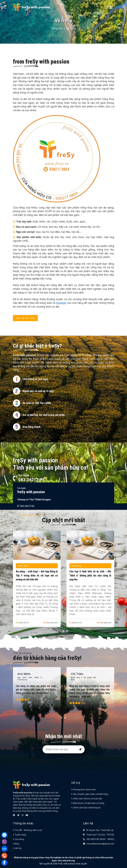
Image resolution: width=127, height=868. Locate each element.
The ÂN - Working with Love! (27, 830)
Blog (16, 844)
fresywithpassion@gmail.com (100, 844)
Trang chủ (57, 28)
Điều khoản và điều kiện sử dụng (88, 803)
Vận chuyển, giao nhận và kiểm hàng (90, 794)
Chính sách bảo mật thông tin (86, 808)
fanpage (61, 303)
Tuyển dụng (19, 835)
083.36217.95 (93, 839)
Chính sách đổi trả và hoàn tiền (87, 799)
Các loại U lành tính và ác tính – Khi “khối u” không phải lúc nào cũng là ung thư (90, 575)
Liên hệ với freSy (25, 318)
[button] (57, 521)
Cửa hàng (18, 839)
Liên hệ (17, 848)
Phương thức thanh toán (84, 790)
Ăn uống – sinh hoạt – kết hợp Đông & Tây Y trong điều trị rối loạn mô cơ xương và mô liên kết (37, 575)
